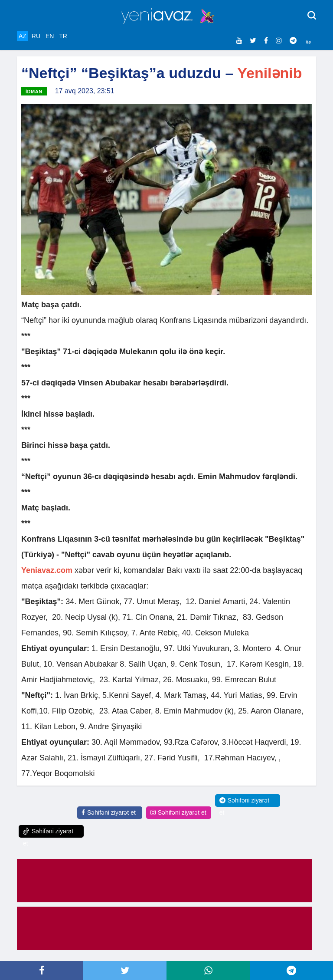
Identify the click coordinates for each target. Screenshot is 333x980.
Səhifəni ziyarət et (109, 812)
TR (63, 36)
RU (36, 36)
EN (50, 36)
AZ (23, 36)
